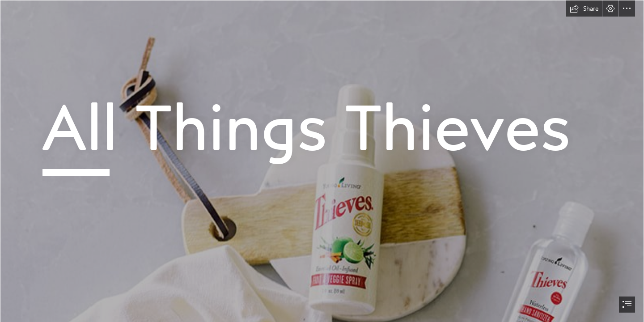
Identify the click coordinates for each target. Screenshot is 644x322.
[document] (322, 161)
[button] (584, 8)
